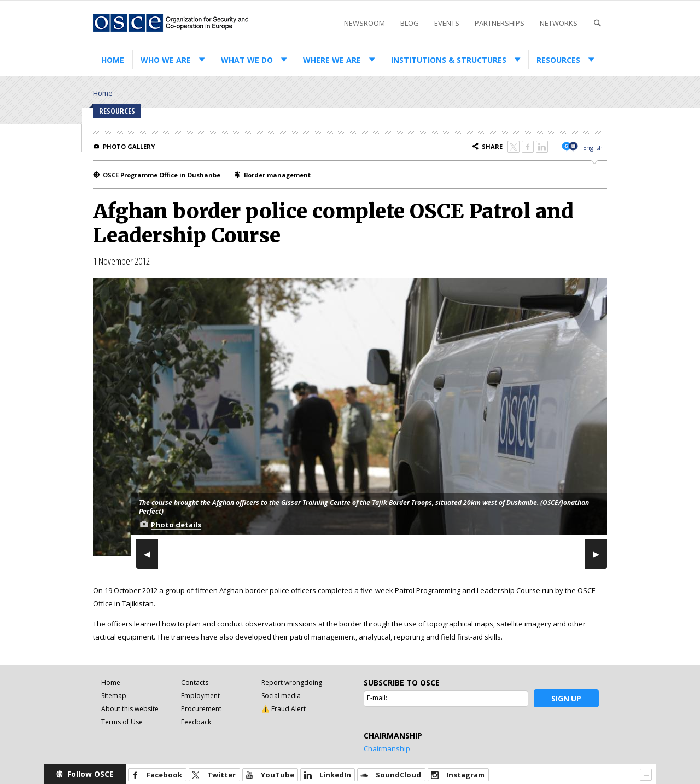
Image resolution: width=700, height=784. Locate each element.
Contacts (195, 683)
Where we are (332, 60)
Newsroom (364, 23)
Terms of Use (122, 722)
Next (596, 553)
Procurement (201, 709)
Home (113, 60)
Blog (410, 23)
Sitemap (114, 696)
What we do (247, 60)
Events (447, 23)
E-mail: (377, 698)
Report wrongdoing (292, 683)
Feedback (196, 722)
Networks (559, 23)
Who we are (166, 60)
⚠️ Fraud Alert (284, 709)
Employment (200, 696)
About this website (130, 709)
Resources (558, 60)
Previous (147, 553)
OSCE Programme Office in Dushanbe (162, 175)
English (593, 147)
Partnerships (500, 23)
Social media (281, 696)
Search (597, 23)
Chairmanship (387, 748)
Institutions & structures (449, 60)
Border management (277, 175)
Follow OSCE (91, 774)
